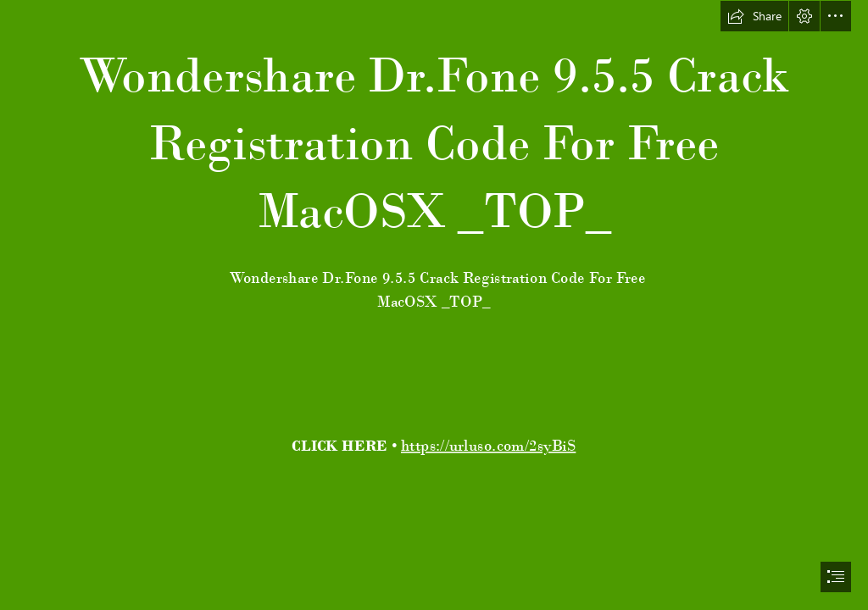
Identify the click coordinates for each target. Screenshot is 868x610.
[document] (434, 305)
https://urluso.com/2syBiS (488, 445)
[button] (754, 16)
